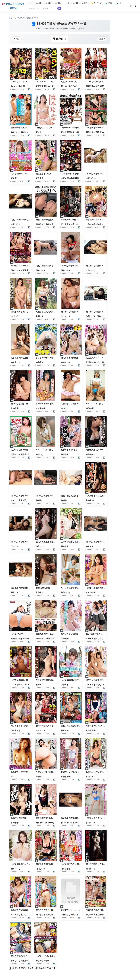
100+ (48, 3)
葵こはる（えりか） (31, 87)
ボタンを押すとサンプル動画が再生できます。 (35, 968)
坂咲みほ (65, 685)
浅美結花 (15, 639)
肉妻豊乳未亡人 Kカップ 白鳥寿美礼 (101, 450)
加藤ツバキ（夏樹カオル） (97, 317)
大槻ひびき (91, 271)
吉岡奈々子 (107, 133)
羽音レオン (16, 593)
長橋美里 (65, 547)
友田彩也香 (91, 731)
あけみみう (16, 915)
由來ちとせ (66, 869)
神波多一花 (16, 363)
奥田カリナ (105, 87)
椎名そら (40, 961)
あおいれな (16, 133)
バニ (13, 777)
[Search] (51, 9)
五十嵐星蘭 (66, 225)
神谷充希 (40, 363)
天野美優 (65, 639)
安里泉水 (40, 179)
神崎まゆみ (66, 363)
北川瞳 (89, 363)
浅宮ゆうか (91, 179)
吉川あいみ (91, 869)
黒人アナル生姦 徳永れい (47, 542)
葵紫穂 (89, 87)
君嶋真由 (15, 409)
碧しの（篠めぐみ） (52, 87)
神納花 (49, 639)
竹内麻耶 (90, 501)
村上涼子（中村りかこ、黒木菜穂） (76, 823)
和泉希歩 (50, 225)
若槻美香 (31, 455)
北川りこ (25, 915)
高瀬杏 (39, 501)
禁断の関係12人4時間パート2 (23, 128)
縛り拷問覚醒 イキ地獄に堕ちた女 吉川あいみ (105, 864)
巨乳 (88, 3)
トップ (11, 18)
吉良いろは (76, 225)
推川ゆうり (16, 317)
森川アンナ (91, 823)
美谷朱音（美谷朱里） (45, 823)
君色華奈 (100, 915)
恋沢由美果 (41, 409)
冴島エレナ (16, 455)
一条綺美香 (91, 225)
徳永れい (40, 547)
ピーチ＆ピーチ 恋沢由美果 (48, 404)
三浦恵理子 (66, 777)
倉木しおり (99, 639)
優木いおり (16, 869)
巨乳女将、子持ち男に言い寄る (24, 772)
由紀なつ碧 (41, 869)
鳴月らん (90, 547)
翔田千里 (65, 455)
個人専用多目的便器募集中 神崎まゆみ (77, 358)
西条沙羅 (90, 409)
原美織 (24, 455)
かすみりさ (66, 317)
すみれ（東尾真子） (19, 501)
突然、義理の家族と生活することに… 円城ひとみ (57, 266)
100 (78, 3)
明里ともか (72, 133)
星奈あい (40, 777)
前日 (17, 39)
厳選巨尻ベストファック (96, 358)
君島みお (40, 685)
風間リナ (40, 317)
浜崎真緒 (100, 225)
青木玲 (39, 133)
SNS (30, 9)
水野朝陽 (15, 823)
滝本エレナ (41, 731)
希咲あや (56, 639)
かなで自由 (91, 915)
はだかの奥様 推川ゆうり (22, 312)
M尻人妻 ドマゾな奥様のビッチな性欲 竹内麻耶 (106, 496)
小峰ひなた (97, 363)
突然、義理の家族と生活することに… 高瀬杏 (80, 496)
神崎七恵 (79, 179)
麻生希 (80, 133)
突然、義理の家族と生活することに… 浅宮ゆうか (32, 220)
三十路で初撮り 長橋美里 (72, 542)
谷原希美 (65, 731)
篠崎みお (25, 133)
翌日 (102, 39)
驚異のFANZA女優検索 (13, 6)
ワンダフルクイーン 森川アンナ (99, 818)
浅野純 (64, 179)
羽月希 (99, 133)
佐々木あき (91, 685)
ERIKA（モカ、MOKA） (21, 685)
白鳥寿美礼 (91, 455)
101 (59, 3)
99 (38, 3)
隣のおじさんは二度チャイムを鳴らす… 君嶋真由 (32, 404)
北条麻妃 (40, 593)
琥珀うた (65, 409)
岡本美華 (71, 179)
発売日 (114, 3)
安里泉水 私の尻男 (44, 174)
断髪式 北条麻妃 (43, 588)
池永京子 (96, 87)
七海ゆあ (50, 915)
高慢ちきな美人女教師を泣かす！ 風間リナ (54, 312)
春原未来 (25, 271)
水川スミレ (91, 777)
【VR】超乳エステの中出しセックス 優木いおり (31, 864)
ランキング (101, 3)
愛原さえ (40, 87)
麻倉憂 (14, 179)
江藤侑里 (90, 639)
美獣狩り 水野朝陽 (19, 818)
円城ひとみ (16, 271)
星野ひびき (66, 593)
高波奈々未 (26, 961)
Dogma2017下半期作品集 (72, 128)
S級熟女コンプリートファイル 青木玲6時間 (54, 128)
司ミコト (15, 547)
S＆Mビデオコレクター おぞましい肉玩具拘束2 (81, 174)
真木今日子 (91, 593)
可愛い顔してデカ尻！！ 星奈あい (50, 772)
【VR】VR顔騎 (17, 634)
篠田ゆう (106, 363)
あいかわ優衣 (17, 87)
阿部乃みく (41, 225)
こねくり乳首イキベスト (21, 82)
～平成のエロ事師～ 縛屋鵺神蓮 (74, 220)
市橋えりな (66, 915)
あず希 (22, 639)
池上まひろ (41, 915)
